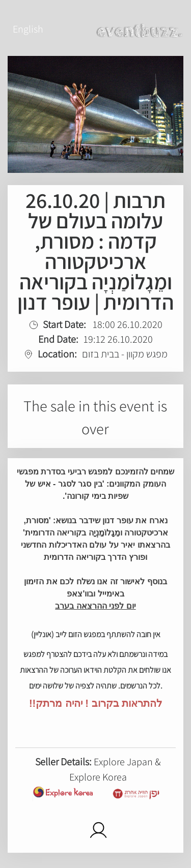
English (28, 29)
